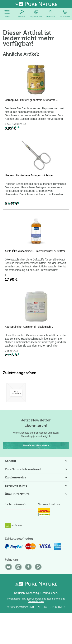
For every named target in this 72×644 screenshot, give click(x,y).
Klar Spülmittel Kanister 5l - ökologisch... (29, 327)
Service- (56, 599)
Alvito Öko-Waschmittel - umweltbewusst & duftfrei (35, 251)
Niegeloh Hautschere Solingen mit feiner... (30, 175)
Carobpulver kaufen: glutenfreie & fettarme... (31, 100)
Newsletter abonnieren (36, 446)
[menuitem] (7, 14)
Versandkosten (36, 601)
